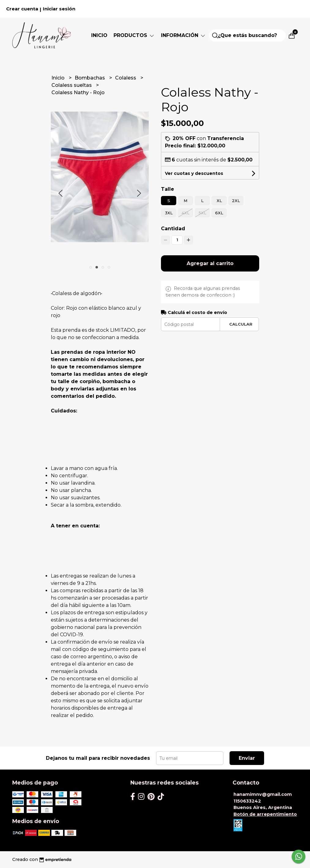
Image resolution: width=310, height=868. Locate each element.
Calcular (241, 324)
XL (219, 201)
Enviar (247, 758)
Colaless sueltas (72, 85)
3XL (169, 213)
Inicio (99, 35)
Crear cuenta (22, 9)
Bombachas (90, 78)
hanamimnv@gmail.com (263, 794)
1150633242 (247, 801)
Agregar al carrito (210, 263)
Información (183, 35)
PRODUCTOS (134, 35)
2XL (236, 201)
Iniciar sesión (59, 9)
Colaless (126, 78)
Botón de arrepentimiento (265, 814)
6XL (219, 213)
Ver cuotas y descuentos (194, 173)
